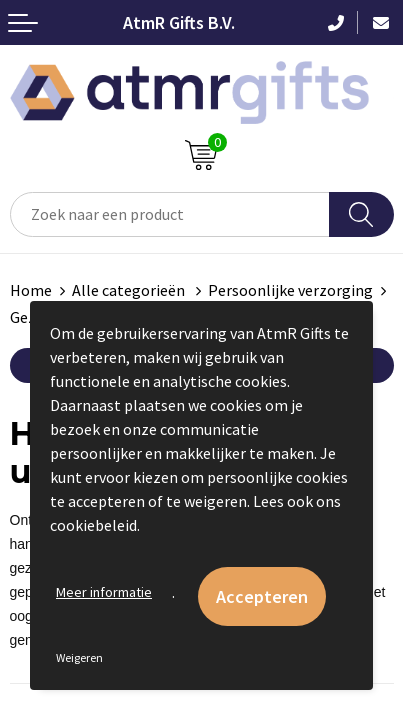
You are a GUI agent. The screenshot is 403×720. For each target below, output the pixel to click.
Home (31, 290)
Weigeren (79, 657)
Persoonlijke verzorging (290, 290)
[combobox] (170, 214)
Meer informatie (104, 592)
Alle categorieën (130, 290)
